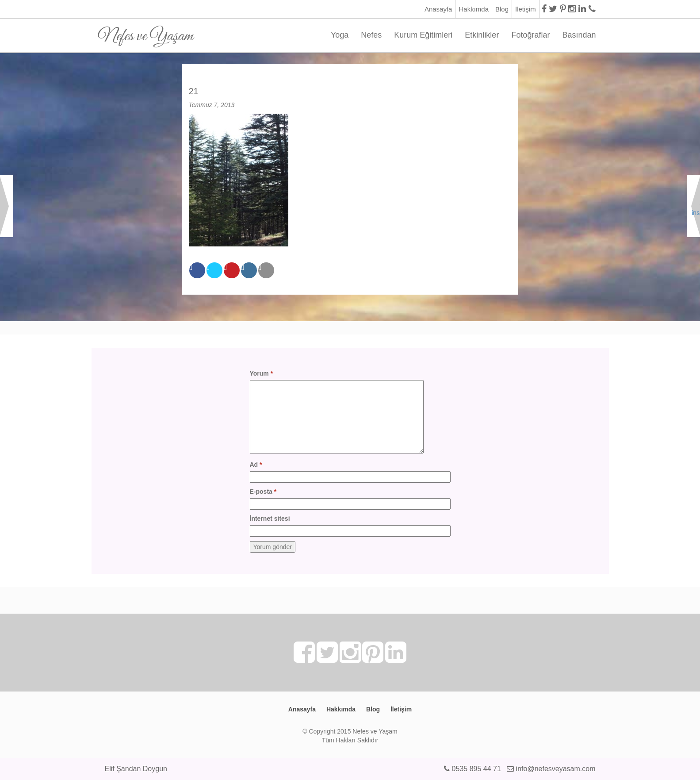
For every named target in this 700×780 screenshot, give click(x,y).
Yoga (340, 35)
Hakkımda (474, 9)
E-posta (263, 492)
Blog (502, 9)
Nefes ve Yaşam (146, 33)
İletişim (526, 9)
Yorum (262, 373)
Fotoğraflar (530, 35)
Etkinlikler (482, 35)
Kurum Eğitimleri (423, 35)
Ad (256, 465)
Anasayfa (438, 9)
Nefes (371, 35)
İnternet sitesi (270, 519)
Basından (579, 35)
